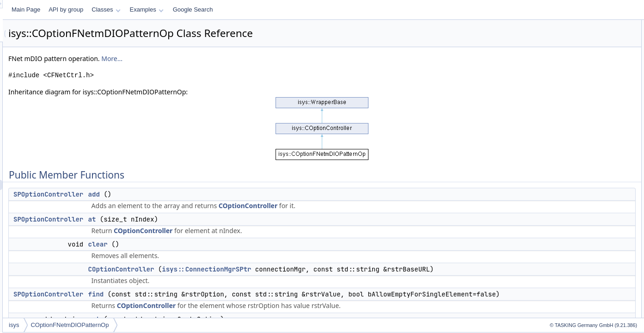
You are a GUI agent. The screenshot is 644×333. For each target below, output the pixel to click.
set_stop (559, 259)
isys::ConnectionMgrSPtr (322, 269)
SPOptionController (164, 194)
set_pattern (562, 239)
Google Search (309, 9)
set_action (561, 167)
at (208, 219)
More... (227, 59)
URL (554, 290)
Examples (262, 9)
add (210, 194)
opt (552, 137)
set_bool (559, 178)
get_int (557, 106)
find (212, 304)
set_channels (565, 188)
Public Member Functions (572, 25)
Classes (221, 9)
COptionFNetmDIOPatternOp (185, 325)
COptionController (364, 206)
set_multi (559, 218)
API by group (181, 9)
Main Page (141, 9)
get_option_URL (568, 310)
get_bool (559, 96)
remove (558, 147)
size (553, 279)
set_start (559, 249)
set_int (556, 208)
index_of (559, 127)
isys (129, 325)
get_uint (558, 117)
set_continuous (567, 198)
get (552, 86)
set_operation (565, 228)
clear (214, 244)
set (552, 157)
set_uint (558, 269)
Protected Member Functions (577, 300)
